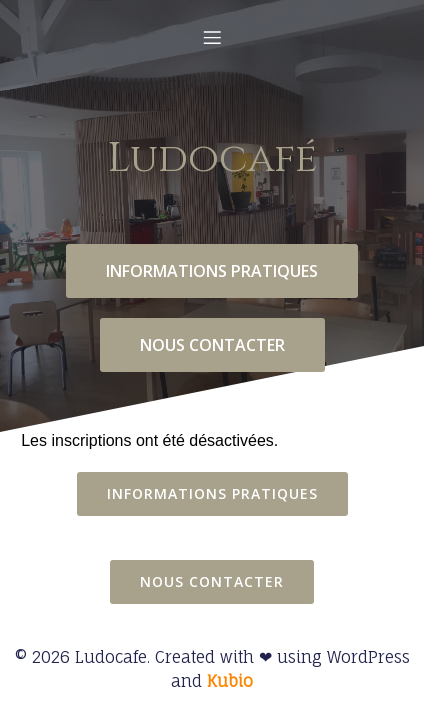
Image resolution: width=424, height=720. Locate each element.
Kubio (230, 681)
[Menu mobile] (212, 37)
